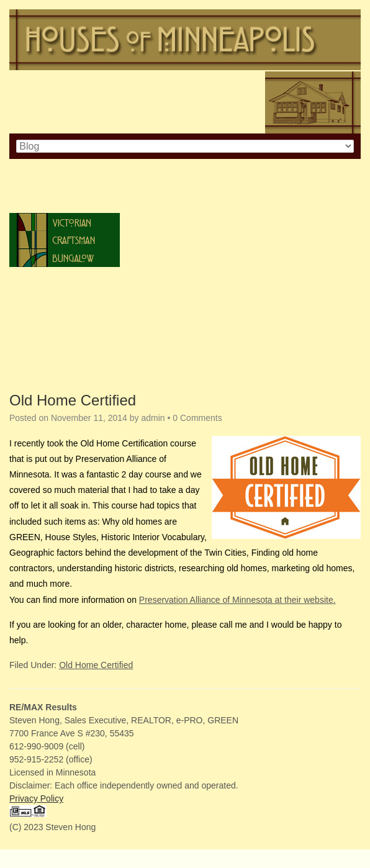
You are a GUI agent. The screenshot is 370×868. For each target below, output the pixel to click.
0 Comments (197, 418)
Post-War (65, 330)
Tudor (65, 276)
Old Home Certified (73, 400)
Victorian (65, 222)
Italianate (65, 204)
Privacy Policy (36, 798)
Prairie (65, 312)
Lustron (65, 366)
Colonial (65, 168)
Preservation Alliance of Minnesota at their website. (237, 600)
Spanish (65, 294)
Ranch (65, 348)
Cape (65, 186)
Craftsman (65, 240)
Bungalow (65, 258)
